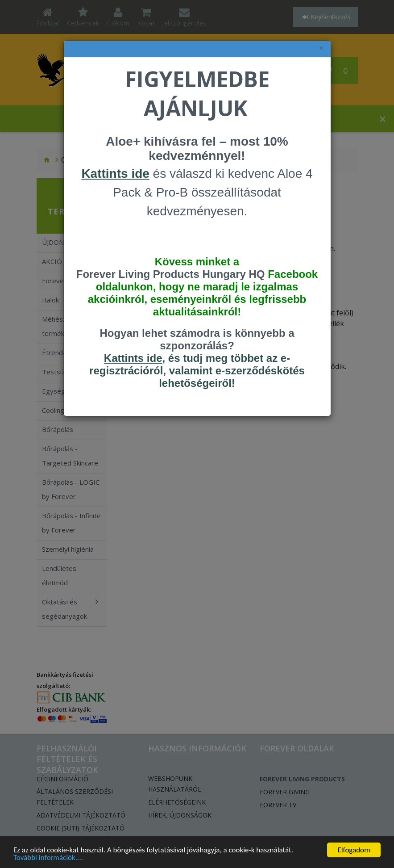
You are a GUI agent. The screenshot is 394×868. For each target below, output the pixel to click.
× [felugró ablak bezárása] (321, 48)
